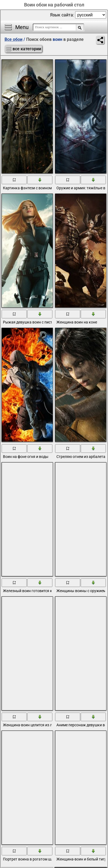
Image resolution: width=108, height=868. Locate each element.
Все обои (13, 39)
